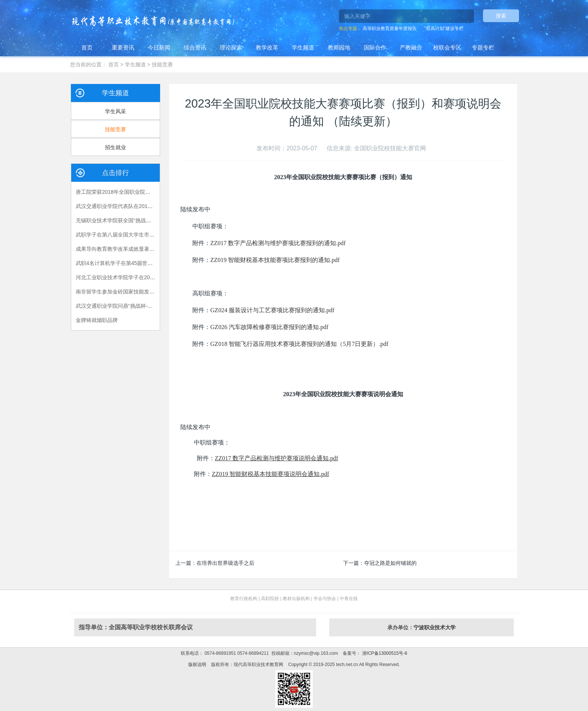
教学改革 (267, 47)
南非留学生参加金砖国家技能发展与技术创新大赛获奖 (139, 292)
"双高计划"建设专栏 (444, 28)
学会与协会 (325, 599)
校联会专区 (447, 47)
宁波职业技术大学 (435, 627)
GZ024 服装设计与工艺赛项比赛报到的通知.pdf (272, 310)
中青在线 (349, 599)
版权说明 (197, 665)
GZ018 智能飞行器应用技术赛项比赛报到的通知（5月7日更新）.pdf (299, 344)
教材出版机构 (296, 599)
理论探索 (231, 47)
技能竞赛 (162, 64)
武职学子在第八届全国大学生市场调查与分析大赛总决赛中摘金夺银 (154, 235)
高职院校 (270, 599)
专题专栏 (483, 47)
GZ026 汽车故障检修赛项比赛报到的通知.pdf (269, 327)
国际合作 (375, 47)
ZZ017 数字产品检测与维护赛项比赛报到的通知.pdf (278, 243)
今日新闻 (159, 47)
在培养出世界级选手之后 (225, 563)
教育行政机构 (244, 599)
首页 (87, 47)
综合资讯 (195, 47)
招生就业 (115, 147)
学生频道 (303, 47)
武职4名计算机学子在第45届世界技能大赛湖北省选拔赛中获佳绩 (151, 263)
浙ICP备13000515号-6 (384, 653)
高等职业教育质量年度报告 (390, 28)
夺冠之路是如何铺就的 (390, 563)
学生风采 (115, 111)
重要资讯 (123, 47)
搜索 (501, 16)
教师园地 (339, 47)
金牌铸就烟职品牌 (97, 320)
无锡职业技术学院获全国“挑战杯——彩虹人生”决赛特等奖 (143, 220)
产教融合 (411, 47)
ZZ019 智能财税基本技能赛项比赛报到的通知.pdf (275, 260)
